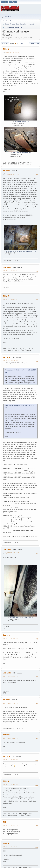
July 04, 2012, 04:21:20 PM (12, 553)
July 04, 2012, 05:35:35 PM (10, 638)
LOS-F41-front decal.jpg (20, 121)
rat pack (7, 171)
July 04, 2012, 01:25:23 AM (10, 271)
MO (5, 822)
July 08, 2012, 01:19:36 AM (10, 847)
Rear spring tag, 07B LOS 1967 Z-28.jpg (21, 617)
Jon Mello (7, 267)
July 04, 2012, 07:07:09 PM (10, 703)
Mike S (6, 49)
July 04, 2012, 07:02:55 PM (10, 676)
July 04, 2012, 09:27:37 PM (10, 760)
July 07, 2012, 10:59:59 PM (10, 825)
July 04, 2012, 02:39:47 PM (10, 361)
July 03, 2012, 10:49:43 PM (12, 174)
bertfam (6, 635)
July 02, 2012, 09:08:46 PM (12, 52)
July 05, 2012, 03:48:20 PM (10, 785)
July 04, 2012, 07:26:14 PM (10, 738)
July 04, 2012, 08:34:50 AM (10, 299)
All (22, 43)
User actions (34, 43)
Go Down (5, 43)
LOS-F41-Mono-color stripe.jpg (21, 153)
